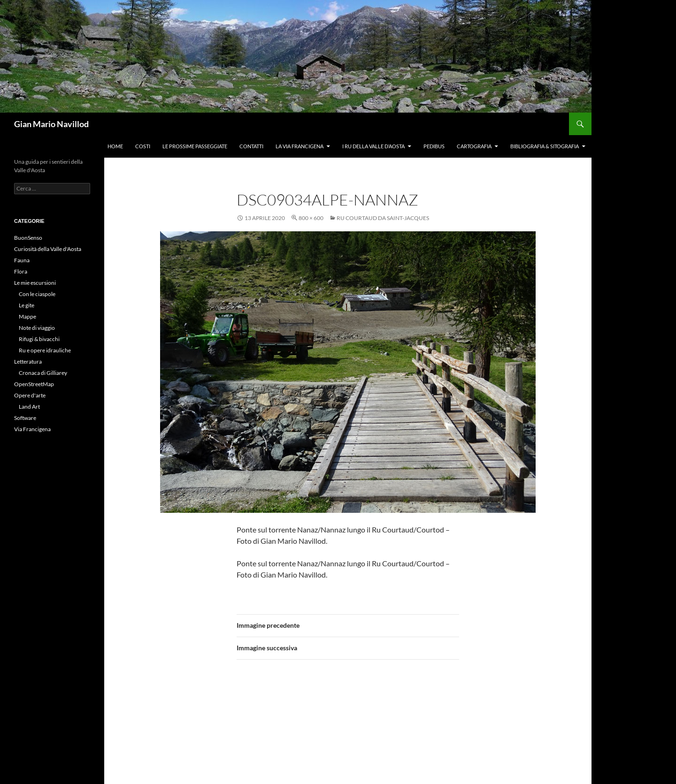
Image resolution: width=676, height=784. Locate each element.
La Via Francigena (300, 146)
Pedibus (434, 146)
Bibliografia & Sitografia (545, 146)
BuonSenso (28, 238)
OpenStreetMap (34, 384)
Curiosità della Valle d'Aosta (48, 249)
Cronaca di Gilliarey (43, 373)
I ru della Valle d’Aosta (373, 146)
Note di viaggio (37, 328)
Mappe (27, 316)
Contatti (251, 146)
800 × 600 (311, 218)
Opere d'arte (30, 395)
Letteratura (28, 362)
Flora (21, 271)
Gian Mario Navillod (51, 124)
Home (115, 146)
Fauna (22, 260)
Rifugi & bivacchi (39, 339)
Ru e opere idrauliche (45, 350)
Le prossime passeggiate (195, 146)
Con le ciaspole (37, 294)
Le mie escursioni (35, 283)
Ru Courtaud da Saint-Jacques (383, 218)
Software (25, 418)
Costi (143, 146)
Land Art (29, 407)
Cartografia (474, 146)
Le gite (27, 305)
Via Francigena (32, 429)
